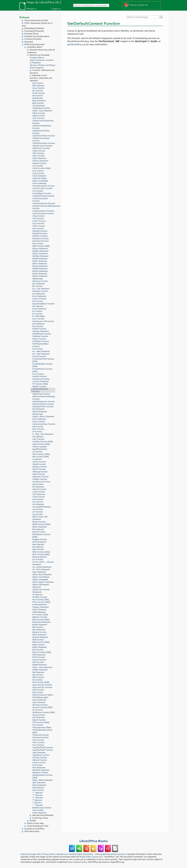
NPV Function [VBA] (41, 554)
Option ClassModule (41, 577)
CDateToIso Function (41, 148)
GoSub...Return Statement (43, 417)
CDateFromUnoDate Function (41, 139)
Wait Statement (39, 768)
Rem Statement (39, 630)
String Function (39, 715)
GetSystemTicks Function (43, 406)
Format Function (39, 356)
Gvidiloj (33, 821)
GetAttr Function (39, 386)
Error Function (38, 319)
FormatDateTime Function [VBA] (43, 360)
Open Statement (39, 572)
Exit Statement (39, 324)
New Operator (38, 544)
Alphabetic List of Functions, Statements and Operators (41, 78)
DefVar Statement (40, 276)
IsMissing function (40, 472)
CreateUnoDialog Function (43, 196)
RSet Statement (39, 655)
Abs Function (38, 83)
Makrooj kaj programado (34, 44)
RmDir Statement (40, 647)
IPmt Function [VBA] (41, 454)
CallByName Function (41, 108)
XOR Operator (38, 788)
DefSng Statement (40, 271)
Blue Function (38, 103)
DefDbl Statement (40, 259)
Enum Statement (39, 296)
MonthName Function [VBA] (41, 536)
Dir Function (38, 286)
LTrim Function (39, 497)
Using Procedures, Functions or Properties (42, 61)
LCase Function (39, 492)
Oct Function (38, 559)
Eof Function (38, 301)
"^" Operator (38, 805)
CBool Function (39, 113)
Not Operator (38, 547)
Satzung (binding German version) (110, 854)
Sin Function (38, 680)
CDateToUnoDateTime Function (42, 127)
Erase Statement (39, 309)
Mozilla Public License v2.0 (91, 857)
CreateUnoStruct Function (43, 211)
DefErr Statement (40, 261)
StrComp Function (40, 705)
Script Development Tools (38, 826)
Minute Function (39, 522)
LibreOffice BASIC (35, 47)
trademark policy (80, 862)
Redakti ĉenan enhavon (42, 808)
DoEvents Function (40, 291)
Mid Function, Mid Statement (40, 518)
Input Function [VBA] (41, 444)
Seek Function (38, 662)
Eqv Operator (38, 306)
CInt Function (38, 171)
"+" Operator (38, 798)
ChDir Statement (39, 158)
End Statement (39, 294)
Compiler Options (37, 58)
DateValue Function (41, 241)
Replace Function (39, 632)
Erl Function (37, 311)
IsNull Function (39, 474)
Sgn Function (38, 675)
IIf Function (37, 432)
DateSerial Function (41, 238)
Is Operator (37, 459)
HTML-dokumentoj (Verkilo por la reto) (37, 24)
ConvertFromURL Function (44, 186)
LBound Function (39, 489)
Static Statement (39, 700)
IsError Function (39, 469)
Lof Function (38, 512)
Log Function (38, 514)
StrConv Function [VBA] (42, 707)
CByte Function (39, 116)
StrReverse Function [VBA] (44, 712)
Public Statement (39, 610)
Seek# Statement (40, 665)
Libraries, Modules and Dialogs (42, 65)
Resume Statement (40, 637)
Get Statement (38, 409)
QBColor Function (40, 617)
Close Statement (39, 176)
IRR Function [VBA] (41, 457)
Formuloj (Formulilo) (33, 39)
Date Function (38, 228)
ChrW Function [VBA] (41, 168)
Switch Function (39, 720)
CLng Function (38, 173)
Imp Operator (38, 437)
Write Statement (39, 785)
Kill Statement (38, 487)
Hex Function (38, 427)
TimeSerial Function (41, 735)
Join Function (38, 484)
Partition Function (40, 597)
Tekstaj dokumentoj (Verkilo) (36, 20)
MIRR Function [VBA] (41, 524)
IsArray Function (39, 462)
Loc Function (38, 509)
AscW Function (39, 93)
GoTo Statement (39, 419)
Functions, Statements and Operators (42, 72)
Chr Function (38, 166)
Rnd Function (38, 650)
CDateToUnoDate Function (44, 143)
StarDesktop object (40, 697)
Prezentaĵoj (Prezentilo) (34, 31)
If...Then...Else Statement (43, 434)
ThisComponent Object (42, 727)
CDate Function (39, 151)
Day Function (38, 244)
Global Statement (40, 411)
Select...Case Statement (42, 111)
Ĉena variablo (38, 810)
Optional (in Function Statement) (41, 591)
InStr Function (38, 439)
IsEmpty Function (40, 467)
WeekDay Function (40, 773)
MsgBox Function (40, 539)
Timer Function (39, 742)
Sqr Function (38, 692)
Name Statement (39, 542)
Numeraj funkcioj (39, 557)
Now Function (38, 549)
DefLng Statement (40, 266)
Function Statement (41, 381)
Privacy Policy (49, 854)
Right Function (38, 645)
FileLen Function (39, 339)
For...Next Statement (41, 351)
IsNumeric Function (41, 477)
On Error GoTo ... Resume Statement (43, 563)
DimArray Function (40, 281)
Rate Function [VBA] (41, 620)
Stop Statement (39, 702)
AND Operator (38, 86)
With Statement (39, 783)
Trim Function (38, 745)
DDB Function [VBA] (41, 246)
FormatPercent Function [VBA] (42, 370)
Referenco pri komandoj (39, 55)
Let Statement (38, 504)
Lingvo (55, 9)
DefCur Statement (40, 254)
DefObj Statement (40, 269)
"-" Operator (38, 793)
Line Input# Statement (42, 507)
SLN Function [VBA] (41, 682)
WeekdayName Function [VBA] (43, 776)
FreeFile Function (40, 376)
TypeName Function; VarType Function (41, 756)
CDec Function (39, 156)
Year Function (38, 790)
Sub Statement (39, 717)
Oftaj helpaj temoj (32, 831)
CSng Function (39, 216)
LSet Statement (39, 494)
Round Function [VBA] (42, 652)
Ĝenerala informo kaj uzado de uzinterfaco (41, 51)
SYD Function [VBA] (41, 722)
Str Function (38, 710)
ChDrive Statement (40, 161)
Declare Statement (40, 249)
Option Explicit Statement (43, 582)
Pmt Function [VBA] (41, 600)
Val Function (38, 765)
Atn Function (38, 96)
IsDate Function (39, 464)
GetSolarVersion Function (43, 404)
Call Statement (39, 106)
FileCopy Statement (41, 331)
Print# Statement (40, 605)
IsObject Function (40, 479)
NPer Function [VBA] (41, 552)
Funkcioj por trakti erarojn (43, 321)
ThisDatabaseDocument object (42, 731)
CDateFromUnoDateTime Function (43, 122)
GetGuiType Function (41, 394)
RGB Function (38, 640)
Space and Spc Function (42, 685)
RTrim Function (39, 657)
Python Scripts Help (35, 823)
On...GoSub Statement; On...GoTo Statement (42, 568)
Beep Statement (39, 101)
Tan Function (38, 725)
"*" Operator (38, 795)
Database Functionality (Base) (37, 36)
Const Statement (39, 183)
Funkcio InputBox (40, 447)
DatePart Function (40, 236)
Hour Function (38, 429)
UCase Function (39, 763)
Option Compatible (40, 181)
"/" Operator (37, 800)
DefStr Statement (40, 274)
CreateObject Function (42, 193)
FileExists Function (40, 336)
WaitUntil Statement (41, 770)
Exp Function (38, 326)
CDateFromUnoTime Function (41, 132)
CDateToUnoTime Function (44, 136)
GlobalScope (38, 98)
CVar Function (38, 223)
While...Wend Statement (43, 780)
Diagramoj (29, 42)
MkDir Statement (40, 527)
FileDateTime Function (42, 334)
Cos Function (38, 191)
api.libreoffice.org (76, 44)
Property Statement (41, 607)
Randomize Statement (42, 622)
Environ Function (39, 299)
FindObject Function (41, 341)
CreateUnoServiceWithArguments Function (44, 207)
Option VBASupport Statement (41, 586)
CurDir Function (39, 221)
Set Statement (38, 672)
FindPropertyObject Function (41, 345)
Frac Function (38, 374)
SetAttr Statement (40, 670)
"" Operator (37, 803)
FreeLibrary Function (41, 379)
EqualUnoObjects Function (43, 304)
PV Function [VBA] (40, 615)
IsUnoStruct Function (41, 482)
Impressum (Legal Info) (31, 854)
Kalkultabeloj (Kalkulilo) (34, 28)
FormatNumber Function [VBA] (43, 365)
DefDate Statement (41, 256)
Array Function (38, 88)
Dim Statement (39, 284)
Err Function (38, 314)
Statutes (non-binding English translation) (75, 854)
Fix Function (37, 349)
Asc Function (38, 91)
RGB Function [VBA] (41, 642)
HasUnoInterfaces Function (44, 424)
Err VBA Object (39, 316)
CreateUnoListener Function (40, 200)
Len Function (38, 502)
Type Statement (39, 752)
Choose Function (39, 163)
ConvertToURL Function (42, 188)
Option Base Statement (42, 574)
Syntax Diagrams (37, 68)
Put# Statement (39, 612)
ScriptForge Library (40, 818)
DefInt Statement (40, 264)
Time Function (38, 740)
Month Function (39, 532)
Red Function (38, 627)
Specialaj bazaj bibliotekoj (43, 815)
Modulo (31, 9)
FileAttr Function (39, 329)
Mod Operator (38, 529)
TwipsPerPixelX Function (43, 747)
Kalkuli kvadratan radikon (43, 695)
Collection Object (40, 178)
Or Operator (37, 595)
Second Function (39, 660)
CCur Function (38, 118)
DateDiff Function (40, 233)
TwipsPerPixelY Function (43, 750)
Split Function (38, 690)
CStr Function (38, 218)
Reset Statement (39, 635)
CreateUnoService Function (44, 203)
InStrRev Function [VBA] (43, 442)
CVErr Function (39, 226)
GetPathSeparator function (44, 401)
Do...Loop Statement (41, 289)
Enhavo (25, 17)
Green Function (39, 422)
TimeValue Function (41, 737)
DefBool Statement (40, 251)
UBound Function (40, 760)
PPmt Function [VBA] (41, 602)
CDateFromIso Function (42, 146)
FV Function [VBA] (40, 384)
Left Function (38, 499)
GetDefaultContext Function (40, 390)
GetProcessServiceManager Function (44, 398)
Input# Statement (40, 449)
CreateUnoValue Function (43, 213)
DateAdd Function (40, 231)
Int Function (37, 452)
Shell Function (38, 677)
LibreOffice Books (94, 841)
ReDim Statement (40, 625)
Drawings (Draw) (31, 34)
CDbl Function (38, 153)
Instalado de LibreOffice (34, 829)
